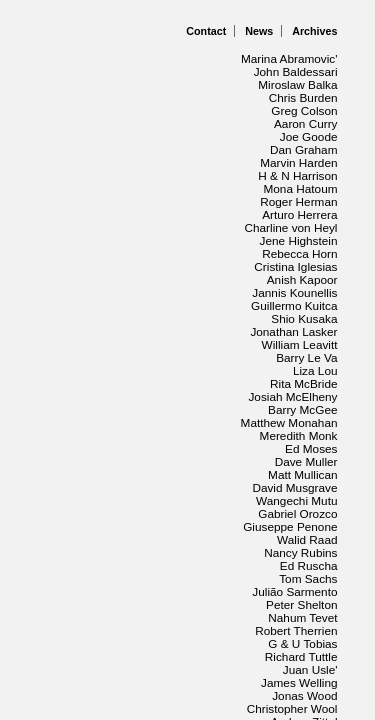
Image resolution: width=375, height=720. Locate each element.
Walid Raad (155, 382)
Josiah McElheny (286, 278)
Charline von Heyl (134, 174)
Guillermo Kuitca (138, 226)
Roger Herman (294, 148)
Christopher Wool (286, 486)
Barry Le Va (304, 252)
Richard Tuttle (147, 460)
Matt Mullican (299, 330)
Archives (314, 31)
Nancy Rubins (297, 382)
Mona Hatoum (146, 148)
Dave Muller (153, 330)
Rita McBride (150, 278)
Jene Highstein (293, 174)
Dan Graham (150, 122)
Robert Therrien (291, 434)
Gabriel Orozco (292, 356)
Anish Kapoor (298, 200)
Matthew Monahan (131, 304)
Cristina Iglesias (141, 200)
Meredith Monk (293, 304)
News (259, 31)
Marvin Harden (294, 122)
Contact (206, 31)
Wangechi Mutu (142, 356)
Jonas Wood (152, 486)
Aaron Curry (302, 96)
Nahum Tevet (149, 434)
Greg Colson (151, 96)
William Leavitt (145, 252)
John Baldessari (140, 70)
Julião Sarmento (289, 408)
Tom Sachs (156, 408)
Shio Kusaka (301, 226)
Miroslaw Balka (292, 70)
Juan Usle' (308, 460)
